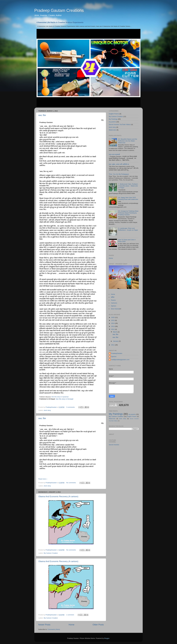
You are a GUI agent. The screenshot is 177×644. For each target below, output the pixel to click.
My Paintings (113, 119)
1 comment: (70, 615)
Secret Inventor (114, 445)
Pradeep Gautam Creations (59, 10)
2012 (113, 329)
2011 (113, 345)
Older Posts (98, 625)
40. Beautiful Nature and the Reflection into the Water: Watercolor (128, 141)
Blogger (107, 638)
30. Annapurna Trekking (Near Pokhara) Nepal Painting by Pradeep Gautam (128, 213)
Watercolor (112, 130)
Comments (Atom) (54, 629)
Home (71, 625)
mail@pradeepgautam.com (120, 360)
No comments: (71, 483)
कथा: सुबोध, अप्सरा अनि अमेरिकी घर (119, 164)
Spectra (114, 357)
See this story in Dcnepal (65, 399)
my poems (112, 122)
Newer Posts (44, 625)
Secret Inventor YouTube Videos (120, 124)
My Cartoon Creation (51, 553)
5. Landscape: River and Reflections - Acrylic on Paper (128, 229)
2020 (113, 317)
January (116, 341)
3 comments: (71, 407)
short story (47, 410)
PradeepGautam (117, 353)
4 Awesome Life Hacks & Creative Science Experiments (60, 22)
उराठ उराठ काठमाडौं (114, 154)
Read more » (43, 479)
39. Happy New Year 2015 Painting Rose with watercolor (128, 198)
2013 (113, 326)
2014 (113, 323)
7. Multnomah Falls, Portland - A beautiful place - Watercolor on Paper (128, 186)
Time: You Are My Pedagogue (119, 174)
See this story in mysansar (60, 397)
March (115, 332)
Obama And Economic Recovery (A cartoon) (58, 497)
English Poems (114, 114)
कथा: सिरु (42, 115)
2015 (113, 320)
